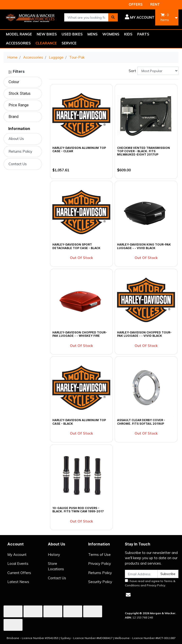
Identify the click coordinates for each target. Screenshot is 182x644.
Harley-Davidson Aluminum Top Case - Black (79, 422)
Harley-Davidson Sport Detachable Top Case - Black (76, 246)
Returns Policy (20, 151)
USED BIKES (72, 34)
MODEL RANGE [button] (19, 34)
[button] (140, 17)
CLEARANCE (46, 43)
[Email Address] (141, 574)
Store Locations (56, 566)
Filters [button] (16, 72)
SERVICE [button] (69, 43)
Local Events (18, 564)
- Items (165, 17)
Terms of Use (99, 555)
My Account (17, 555)
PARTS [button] (143, 34)
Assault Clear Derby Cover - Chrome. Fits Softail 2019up (141, 422)
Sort (132, 71)
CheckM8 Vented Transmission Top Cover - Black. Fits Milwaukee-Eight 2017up (143, 151)
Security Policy (100, 582)
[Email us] (128, 595)
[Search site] (113, 17)
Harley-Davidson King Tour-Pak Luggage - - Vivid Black (144, 246)
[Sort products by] (158, 71)
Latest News (18, 582)
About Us (16, 139)
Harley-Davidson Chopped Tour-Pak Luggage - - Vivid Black (144, 334)
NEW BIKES (47, 34)
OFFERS (136, 4)
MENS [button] (93, 34)
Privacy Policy (100, 564)
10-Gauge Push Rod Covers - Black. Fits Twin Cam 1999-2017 (78, 510)
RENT (155, 4)
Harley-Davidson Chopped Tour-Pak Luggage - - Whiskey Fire (80, 334)
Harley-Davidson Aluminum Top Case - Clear (79, 149)
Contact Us (18, 164)
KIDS (128, 34)
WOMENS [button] (111, 34)
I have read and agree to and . (150, 583)
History (54, 555)
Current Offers (19, 573)
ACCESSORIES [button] (18, 43)
